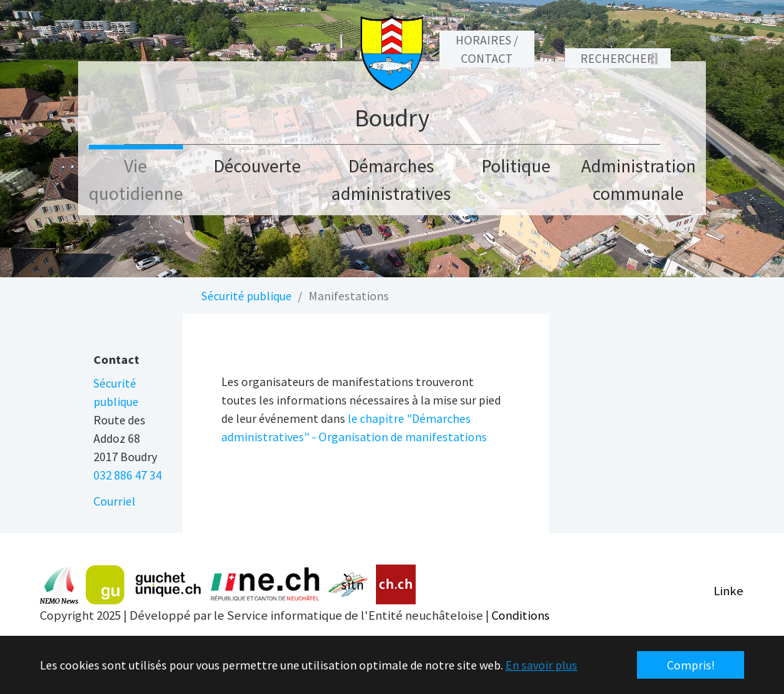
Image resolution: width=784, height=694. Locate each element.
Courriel (114, 501)
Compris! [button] (691, 665)
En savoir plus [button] (541, 665)
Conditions (521, 615)
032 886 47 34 (127, 475)
